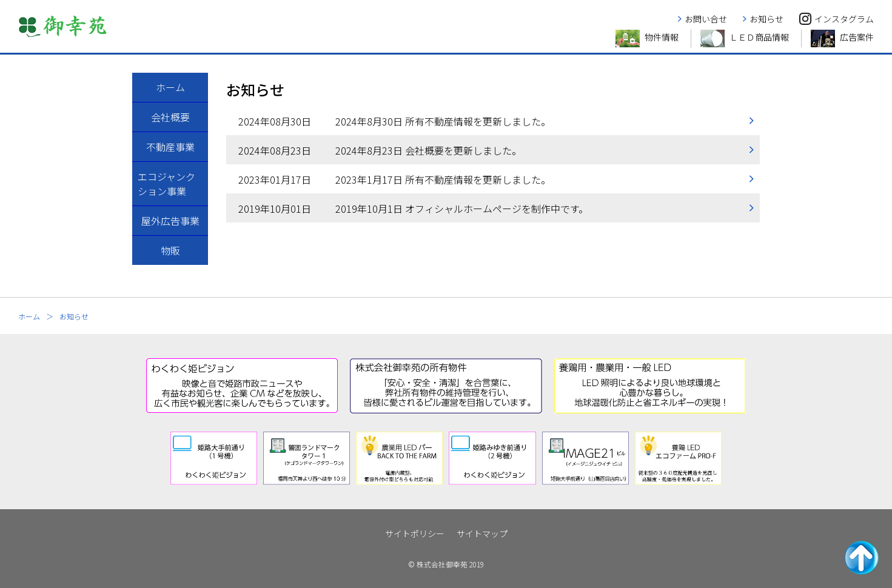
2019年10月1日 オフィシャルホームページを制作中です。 (413, 209)
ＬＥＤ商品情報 (759, 37)
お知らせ (766, 19)
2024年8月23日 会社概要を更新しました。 (380, 150)
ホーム (29, 316)
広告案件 (857, 37)
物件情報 (662, 37)
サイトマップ (482, 533)
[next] (734, 458)
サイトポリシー (415, 533)
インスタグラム (844, 19)
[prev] (158, 458)
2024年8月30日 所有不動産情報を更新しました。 (394, 121)
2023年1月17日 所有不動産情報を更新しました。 (394, 179)
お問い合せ (706, 19)
